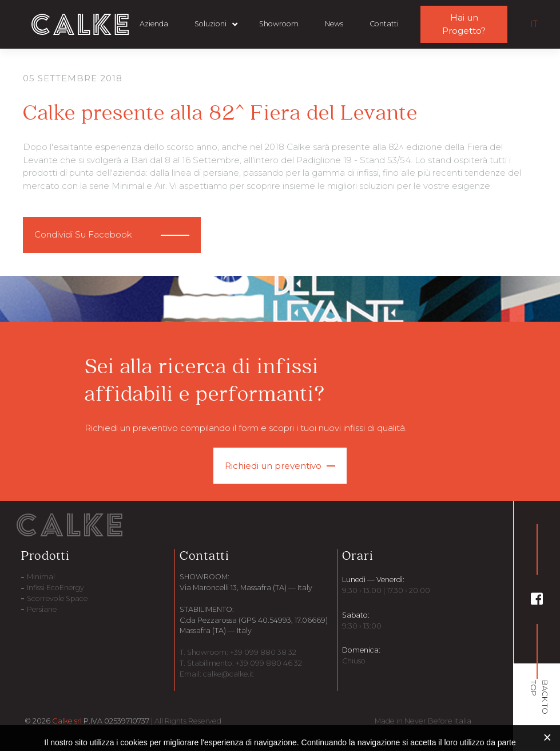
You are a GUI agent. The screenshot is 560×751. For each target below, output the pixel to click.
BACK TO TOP (540, 697)
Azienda (154, 24)
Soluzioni (211, 24)
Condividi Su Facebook (83, 234)
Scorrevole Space (57, 598)
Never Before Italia (438, 721)
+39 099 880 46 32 (268, 663)
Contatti (384, 24)
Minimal (41, 577)
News (334, 24)
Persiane (42, 609)
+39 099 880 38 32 (262, 652)
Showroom (279, 24)
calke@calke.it (229, 674)
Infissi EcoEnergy (55, 588)
